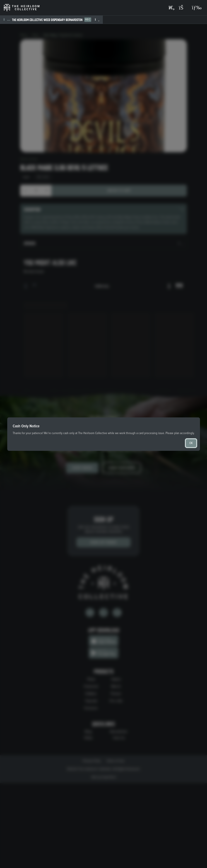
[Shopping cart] (183, 8)
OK (191, 443)
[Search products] (172, 8)
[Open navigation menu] (197, 8)
